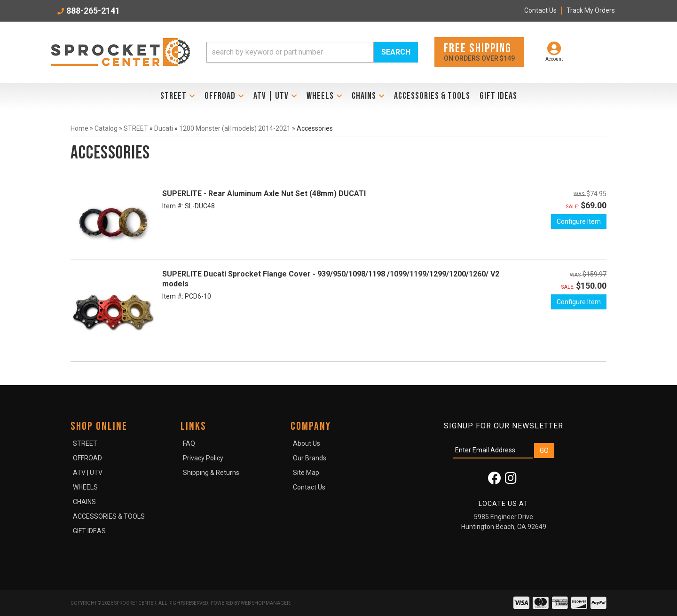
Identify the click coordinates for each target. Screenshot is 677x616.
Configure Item (579, 221)
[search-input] (290, 52)
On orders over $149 (479, 51)
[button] (312, 52)
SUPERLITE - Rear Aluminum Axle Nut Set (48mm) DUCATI (264, 193)
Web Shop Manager (265, 603)
